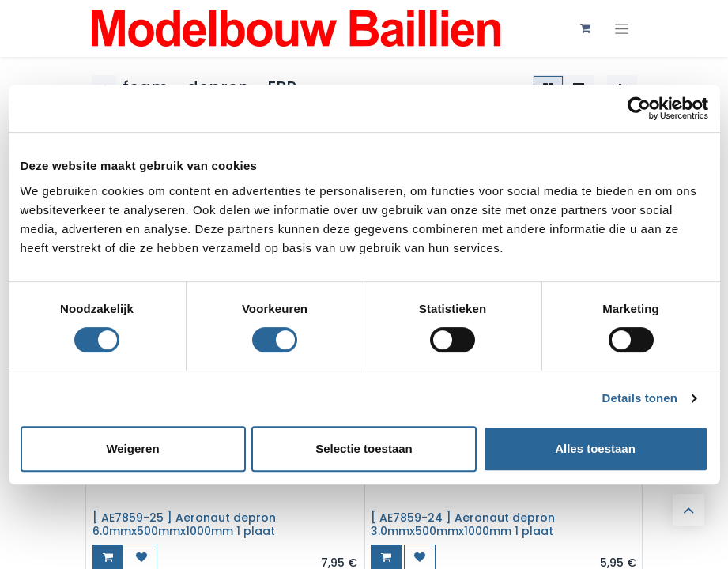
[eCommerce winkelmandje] (586, 28)
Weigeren (132, 448)
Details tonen (640, 398)
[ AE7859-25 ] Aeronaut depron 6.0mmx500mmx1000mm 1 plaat (184, 524)
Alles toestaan (595, 448)
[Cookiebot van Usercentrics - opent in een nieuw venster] (639, 108)
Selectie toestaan (364, 448)
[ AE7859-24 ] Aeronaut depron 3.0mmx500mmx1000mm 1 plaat (463, 524)
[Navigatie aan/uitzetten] (622, 29)
